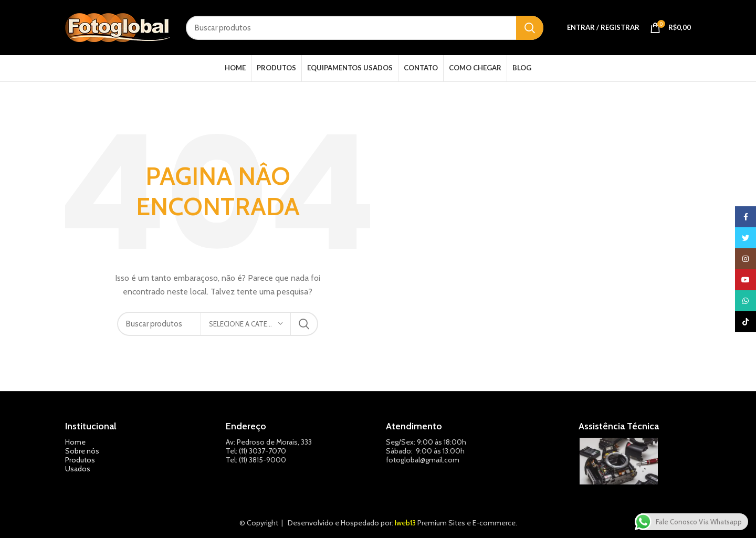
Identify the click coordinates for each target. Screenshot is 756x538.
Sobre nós (82, 451)
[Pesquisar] (365, 28)
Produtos (80, 460)
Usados (78, 469)
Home (75, 442)
